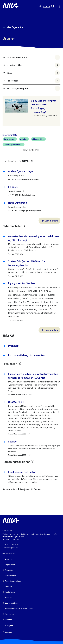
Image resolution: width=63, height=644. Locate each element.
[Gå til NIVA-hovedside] (20, 6)
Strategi (9, 597)
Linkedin (8, 619)
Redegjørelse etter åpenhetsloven (19, 608)
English (45, 6)
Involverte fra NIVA (33, 57)
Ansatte (8, 559)
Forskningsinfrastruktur (14, 145)
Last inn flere (49, 220)
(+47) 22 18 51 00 (12, 544)
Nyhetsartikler (33, 65)
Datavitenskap (10, 139)
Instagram (9, 626)
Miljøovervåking (38, 139)
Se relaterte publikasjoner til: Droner (22, 489)
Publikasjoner (10, 576)
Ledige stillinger (12, 603)
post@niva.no (12, 548)
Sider (33, 73)
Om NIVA (9, 586)
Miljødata (24, 139)
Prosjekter (33, 81)
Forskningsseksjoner (33, 88)
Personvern (10, 614)
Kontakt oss (10, 592)
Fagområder (10, 565)
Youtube (8, 632)
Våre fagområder (15, 27)
